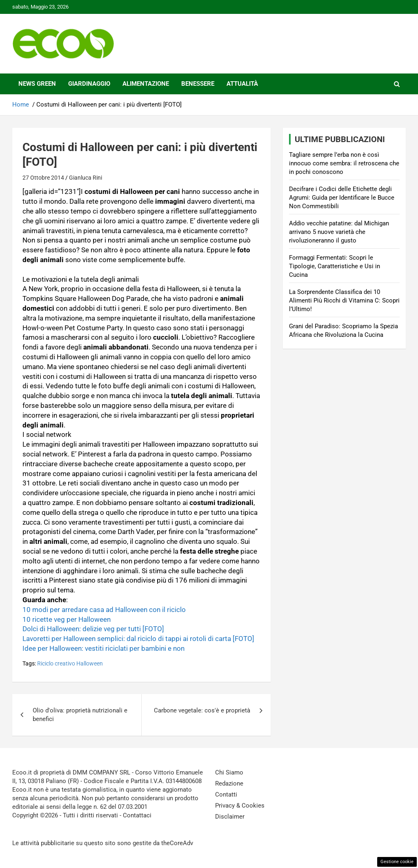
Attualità (242, 84)
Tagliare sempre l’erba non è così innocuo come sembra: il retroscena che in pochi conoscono (344, 163)
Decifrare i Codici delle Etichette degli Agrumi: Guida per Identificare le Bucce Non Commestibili (342, 198)
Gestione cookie (397, 862)
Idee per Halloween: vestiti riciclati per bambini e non (103, 648)
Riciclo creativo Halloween (70, 663)
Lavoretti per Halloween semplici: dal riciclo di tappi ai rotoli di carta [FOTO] (138, 639)
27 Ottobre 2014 (43, 178)
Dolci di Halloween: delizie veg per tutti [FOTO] (93, 629)
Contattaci (137, 815)
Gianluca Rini (86, 178)
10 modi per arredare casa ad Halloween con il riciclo (104, 610)
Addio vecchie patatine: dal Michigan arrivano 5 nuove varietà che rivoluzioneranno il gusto (339, 232)
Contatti (226, 795)
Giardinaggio (89, 84)
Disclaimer (230, 817)
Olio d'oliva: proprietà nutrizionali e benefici (80, 715)
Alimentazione (146, 84)
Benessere (198, 84)
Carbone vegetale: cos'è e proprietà (202, 710)
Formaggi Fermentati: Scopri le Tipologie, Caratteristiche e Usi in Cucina (335, 266)
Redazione (229, 783)
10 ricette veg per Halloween (67, 619)
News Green (37, 84)
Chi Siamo (229, 772)
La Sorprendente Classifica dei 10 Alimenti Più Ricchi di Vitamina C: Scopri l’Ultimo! (344, 300)
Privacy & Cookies (240, 806)
